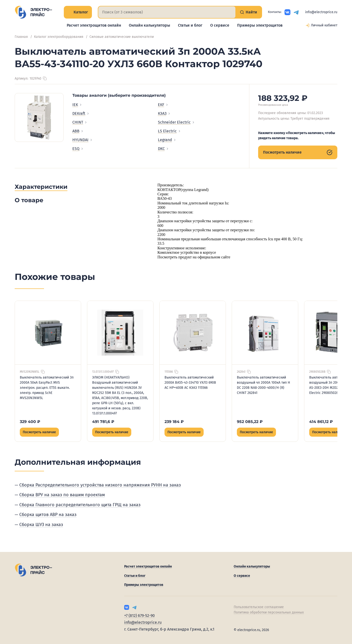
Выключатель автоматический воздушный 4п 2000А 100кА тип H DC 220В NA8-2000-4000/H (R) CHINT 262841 (264, 385)
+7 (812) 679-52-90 (139, 616)
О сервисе (220, 25)
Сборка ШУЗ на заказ (41, 525)
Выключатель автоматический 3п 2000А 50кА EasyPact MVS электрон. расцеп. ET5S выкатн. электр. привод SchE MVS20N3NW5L (47, 388)
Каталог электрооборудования (59, 37)
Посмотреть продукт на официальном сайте (194, 257)
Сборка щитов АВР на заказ (48, 515)
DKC (164, 149)
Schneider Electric (176, 122)
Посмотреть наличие (298, 152)
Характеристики (41, 187)
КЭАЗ (164, 113)
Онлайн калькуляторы (149, 25)
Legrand (167, 140)
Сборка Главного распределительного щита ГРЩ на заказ (80, 505)
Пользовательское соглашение (259, 607)
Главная (21, 37)
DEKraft (81, 113)
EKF (163, 105)
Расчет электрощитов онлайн (94, 25)
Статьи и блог (190, 25)
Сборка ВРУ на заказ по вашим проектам (62, 495)
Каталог (78, 12)
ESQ (78, 149)
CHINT (80, 122)
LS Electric (170, 131)
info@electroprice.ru (321, 12)
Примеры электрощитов (260, 25)
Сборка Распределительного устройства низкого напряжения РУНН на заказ (100, 485)
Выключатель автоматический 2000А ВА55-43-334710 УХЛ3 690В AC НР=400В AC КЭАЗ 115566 (190, 383)
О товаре (29, 200)
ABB (78, 131)
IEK (77, 105)
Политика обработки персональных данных (269, 612)
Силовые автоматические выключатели (122, 37)
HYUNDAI (83, 140)
